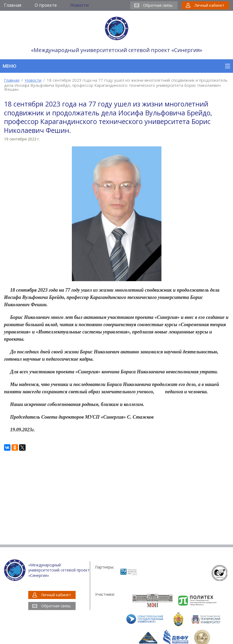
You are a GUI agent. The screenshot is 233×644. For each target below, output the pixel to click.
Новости (33, 80)
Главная (12, 80)
